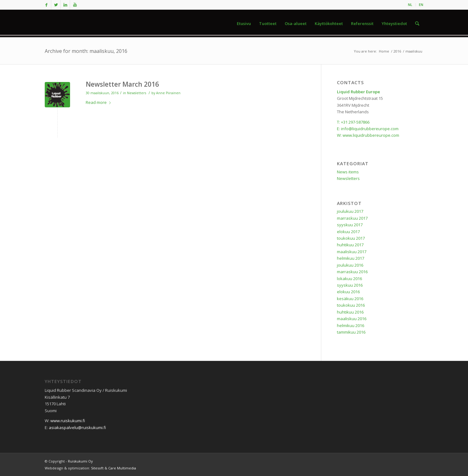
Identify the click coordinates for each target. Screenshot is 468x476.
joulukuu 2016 (350, 265)
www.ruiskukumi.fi (68, 421)
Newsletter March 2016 (122, 84)
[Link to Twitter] (56, 5)
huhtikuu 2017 (350, 245)
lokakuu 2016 (349, 279)
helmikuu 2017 (351, 258)
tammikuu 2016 (351, 332)
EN (421, 5)
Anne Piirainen (168, 93)
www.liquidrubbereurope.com (371, 135)
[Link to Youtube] (75, 5)
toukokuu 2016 (351, 305)
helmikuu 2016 (351, 325)
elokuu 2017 (348, 232)
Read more (99, 102)
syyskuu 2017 (350, 225)
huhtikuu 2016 (350, 312)
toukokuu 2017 (351, 238)
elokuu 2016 (348, 292)
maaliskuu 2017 (352, 252)
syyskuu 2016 (350, 285)
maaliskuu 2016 (352, 319)
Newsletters (137, 93)
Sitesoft (97, 468)
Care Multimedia (122, 468)
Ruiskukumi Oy (80, 461)
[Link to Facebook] (46, 5)
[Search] (417, 23)
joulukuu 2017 (350, 211)
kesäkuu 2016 (350, 299)
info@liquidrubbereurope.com (370, 129)
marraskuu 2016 (352, 272)
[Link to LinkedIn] (65, 5)
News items (348, 172)
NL (410, 5)
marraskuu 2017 (352, 218)
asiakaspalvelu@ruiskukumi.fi (77, 427)
